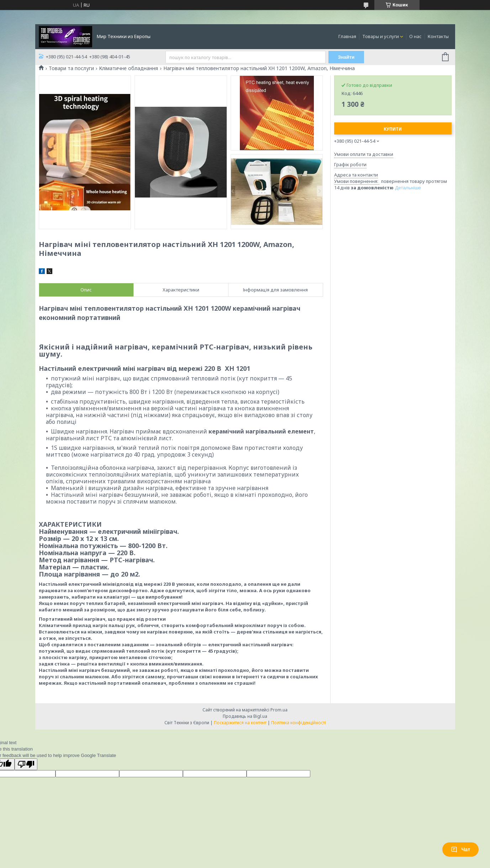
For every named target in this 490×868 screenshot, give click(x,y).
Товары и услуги (381, 36)
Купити (393, 129)
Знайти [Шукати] (346, 57)
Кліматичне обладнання (128, 68)
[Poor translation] (26, 764)
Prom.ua (279, 710)
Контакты (438, 36)
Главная (347, 36)
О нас (415, 36)
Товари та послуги (71, 68)
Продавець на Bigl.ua (245, 716)
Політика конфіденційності (299, 723)
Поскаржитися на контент (240, 723)
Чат (460, 849)
